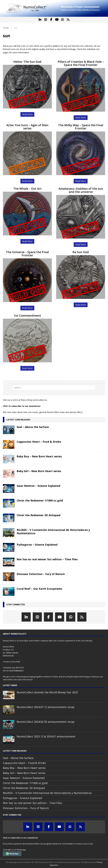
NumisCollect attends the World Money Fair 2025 (47, 692)
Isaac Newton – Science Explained (38, 486)
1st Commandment (27, 316)
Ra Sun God (81, 252)
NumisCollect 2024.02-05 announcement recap (46, 722)
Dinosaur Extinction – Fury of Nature (41, 574)
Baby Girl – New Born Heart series (39, 471)
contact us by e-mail (84, 844)
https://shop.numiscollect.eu (34, 400)
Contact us (8, 662)
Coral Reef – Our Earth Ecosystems (39, 589)
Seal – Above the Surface (33, 427)
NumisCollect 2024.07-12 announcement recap (46, 707)
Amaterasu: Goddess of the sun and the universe (81, 190)
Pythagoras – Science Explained (37, 545)
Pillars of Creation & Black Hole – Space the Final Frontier (81, 63)
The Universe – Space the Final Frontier (27, 254)
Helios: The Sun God (27, 62)
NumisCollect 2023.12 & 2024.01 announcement (46, 736)
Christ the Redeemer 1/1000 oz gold (40, 500)
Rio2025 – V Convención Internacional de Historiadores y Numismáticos (53, 532)
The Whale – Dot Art (27, 189)
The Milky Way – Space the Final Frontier (81, 127)
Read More (27, 114)
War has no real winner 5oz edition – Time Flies (47, 559)
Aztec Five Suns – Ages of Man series (27, 127)
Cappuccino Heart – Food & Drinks (39, 442)
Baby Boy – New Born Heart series (39, 456)
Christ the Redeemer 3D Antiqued (39, 515)
